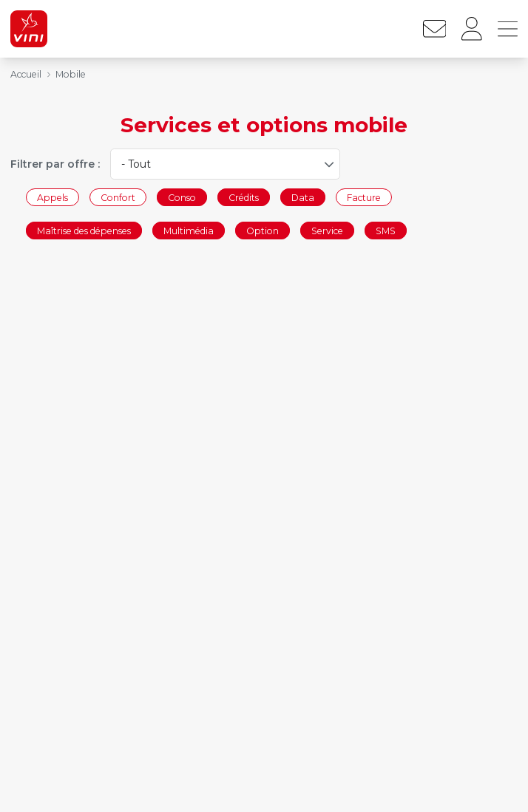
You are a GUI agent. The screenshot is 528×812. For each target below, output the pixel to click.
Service (327, 231)
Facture (364, 197)
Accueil (26, 74)
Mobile (71, 74)
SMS (386, 231)
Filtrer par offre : (55, 164)
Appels (53, 197)
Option (263, 231)
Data (303, 197)
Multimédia (189, 231)
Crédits (244, 197)
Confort (118, 197)
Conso (182, 197)
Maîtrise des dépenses (84, 231)
